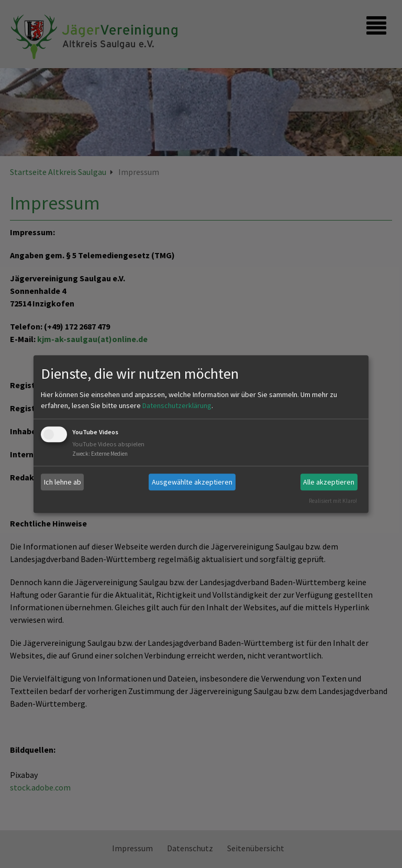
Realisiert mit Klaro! (333, 501)
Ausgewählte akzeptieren (192, 482)
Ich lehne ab (63, 482)
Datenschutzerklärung (177, 406)
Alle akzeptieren (329, 482)
